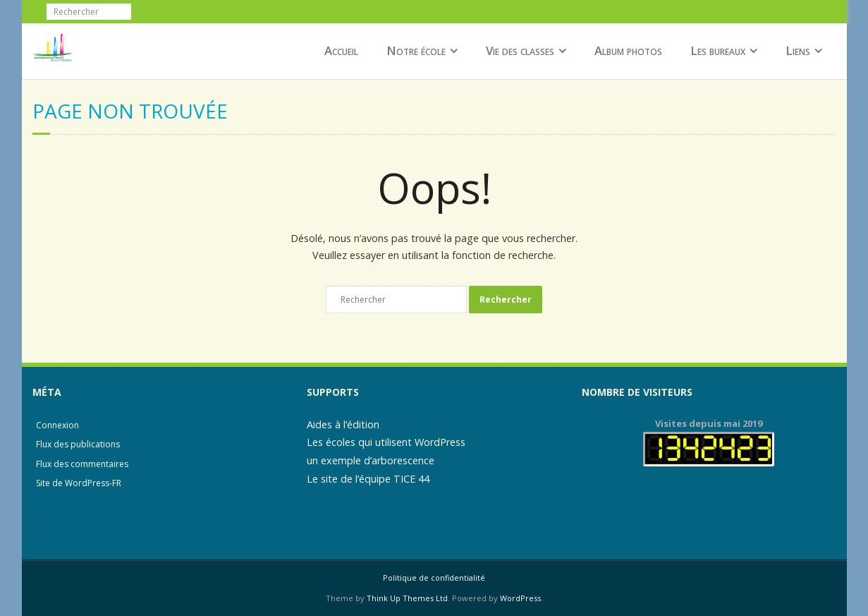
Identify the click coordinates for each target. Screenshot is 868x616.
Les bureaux (718, 50)
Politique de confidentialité (434, 578)
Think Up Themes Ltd (407, 598)
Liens (798, 50)
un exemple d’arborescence (371, 460)
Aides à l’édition (343, 424)
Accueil (341, 50)
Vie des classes (520, 50)
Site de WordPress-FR (79, 483)
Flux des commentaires (82, 464)
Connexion (57, 425)
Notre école (416, 50)
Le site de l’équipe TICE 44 (368, 479)
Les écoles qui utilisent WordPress (386, 442)
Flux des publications (78, 444)
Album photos (628, 50)
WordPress (520, 598)
